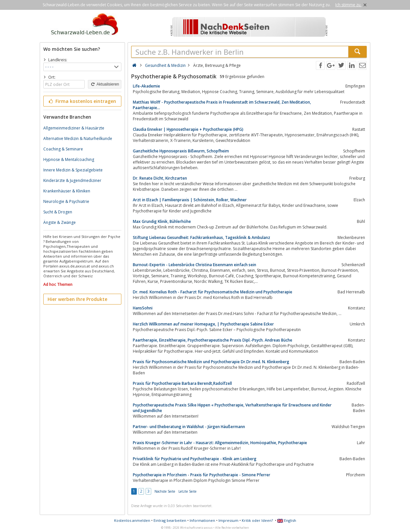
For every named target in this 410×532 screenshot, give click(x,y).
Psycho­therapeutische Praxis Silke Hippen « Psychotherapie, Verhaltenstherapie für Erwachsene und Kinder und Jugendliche (232, 408)
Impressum (228, 520)
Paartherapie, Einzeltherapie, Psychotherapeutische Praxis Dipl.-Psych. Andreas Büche (213, 340)
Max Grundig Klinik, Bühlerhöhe (162, 221)
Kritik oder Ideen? (257, 520)
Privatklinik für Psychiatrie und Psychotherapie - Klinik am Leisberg (195, 459)
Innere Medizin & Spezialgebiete (73, 170)
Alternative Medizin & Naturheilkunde (78, 138)
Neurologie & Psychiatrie (66, 201)
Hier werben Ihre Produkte (77, 299)
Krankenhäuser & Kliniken (67, 191)
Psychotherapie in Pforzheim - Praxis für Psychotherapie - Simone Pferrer (202, 475)
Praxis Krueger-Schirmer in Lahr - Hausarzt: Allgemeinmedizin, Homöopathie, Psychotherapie (220, 443)
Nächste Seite (165, 491)
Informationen (202, 520)
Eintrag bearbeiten (170, 520)
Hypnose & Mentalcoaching (69, 159)
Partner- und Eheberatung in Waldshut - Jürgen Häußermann (189, 427)
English (287, 520)
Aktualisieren (105, 84)
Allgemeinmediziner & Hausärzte (74, 128)
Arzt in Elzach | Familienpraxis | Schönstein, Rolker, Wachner (190, 200)
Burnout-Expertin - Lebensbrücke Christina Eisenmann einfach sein (195, 265)
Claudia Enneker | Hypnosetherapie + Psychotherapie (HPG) (188, 129)
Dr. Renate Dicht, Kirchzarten (160, 178)
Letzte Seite (187, 491)
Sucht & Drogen (58, 212)
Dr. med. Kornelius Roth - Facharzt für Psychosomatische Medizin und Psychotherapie (213, 292)
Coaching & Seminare (63, 149)
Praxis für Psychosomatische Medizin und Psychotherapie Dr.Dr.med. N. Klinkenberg (211, 362)
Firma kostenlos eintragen (82, 101)
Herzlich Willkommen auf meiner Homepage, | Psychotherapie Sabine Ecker (203, 324)
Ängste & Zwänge (60, 222)
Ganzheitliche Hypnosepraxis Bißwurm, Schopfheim (181, 151)
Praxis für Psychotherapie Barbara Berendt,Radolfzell (182, 383)
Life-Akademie (146, 86)
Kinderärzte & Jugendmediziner (72, 180)
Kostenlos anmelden (132, 520)
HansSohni (143, 308)
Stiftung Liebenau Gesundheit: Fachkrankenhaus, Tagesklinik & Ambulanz (202, 237)
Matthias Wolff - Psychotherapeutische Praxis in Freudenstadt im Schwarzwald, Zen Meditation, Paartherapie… (222, 105)
